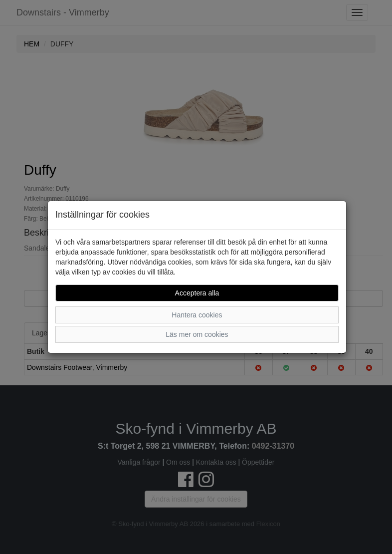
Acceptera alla (197, 293)
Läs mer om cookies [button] (197, 334)
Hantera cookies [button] (197, 315)
